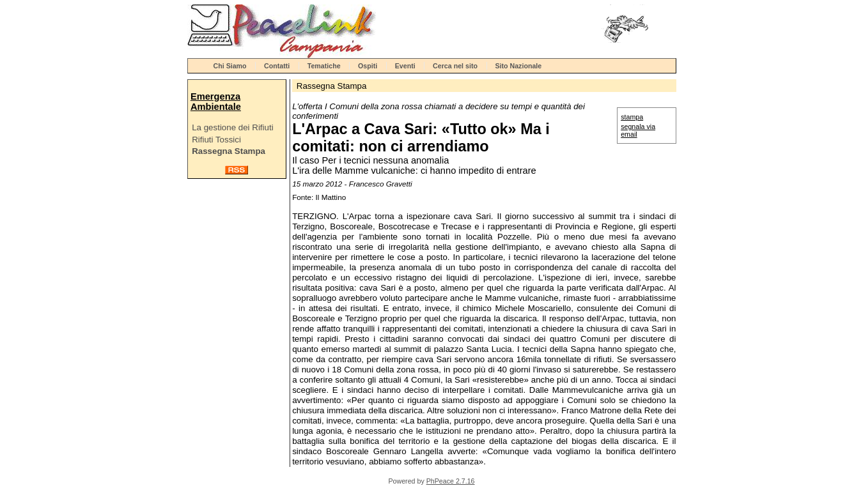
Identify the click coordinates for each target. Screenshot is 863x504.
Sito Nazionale (518, 66)
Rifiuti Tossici (216, 140)
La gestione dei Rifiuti (232, 127)
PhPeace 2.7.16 (451, 481)
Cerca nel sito (455, 66)
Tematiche (324, 66)
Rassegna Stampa (229, 151)
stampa (632, 117)
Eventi (405, 66)
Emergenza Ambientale (216, 102)
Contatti (277, 66)
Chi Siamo (230, 66)
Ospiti (368, 66)
